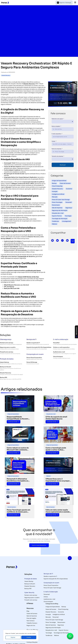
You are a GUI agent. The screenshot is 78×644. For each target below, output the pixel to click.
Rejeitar (13, 637)
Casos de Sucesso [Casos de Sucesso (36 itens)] (51, 609)
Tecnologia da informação (60, 219)
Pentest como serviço (7, 343)
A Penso (30, 603)
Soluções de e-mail (58, 213)
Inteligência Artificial (58, 194)
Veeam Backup (4, 362)
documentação (6, 156)
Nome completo (56, 126)
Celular (54, 141)
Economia (69, 189)
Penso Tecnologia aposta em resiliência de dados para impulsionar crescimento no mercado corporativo (18, 511)
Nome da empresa (57, 149)
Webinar (54, 224)
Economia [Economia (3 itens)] (61, 612)
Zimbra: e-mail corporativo (61, 347)
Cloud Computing (57, 186)
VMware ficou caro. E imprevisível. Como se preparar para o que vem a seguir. (58, 480)
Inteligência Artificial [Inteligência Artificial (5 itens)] (59, 614)
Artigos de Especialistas (59, 181)
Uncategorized (66, 221)
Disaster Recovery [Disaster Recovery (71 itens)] (51, 612)
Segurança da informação (60, 210)
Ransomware (56, 205)
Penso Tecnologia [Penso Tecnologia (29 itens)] (51, 622)
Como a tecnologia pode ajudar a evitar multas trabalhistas (56, 449)
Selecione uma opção (57, 119)
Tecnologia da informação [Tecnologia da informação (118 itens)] (61, 633)
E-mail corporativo (57, 134)
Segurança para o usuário (8, 347)
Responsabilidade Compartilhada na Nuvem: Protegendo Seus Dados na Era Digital (19, 418)
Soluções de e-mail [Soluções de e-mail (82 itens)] (51, 630)
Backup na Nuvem (6, 367)
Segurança (69, 208)
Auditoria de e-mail (59, 352)
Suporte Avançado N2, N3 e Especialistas (39, 347)
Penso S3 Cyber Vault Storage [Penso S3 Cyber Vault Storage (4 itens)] (54, 620)
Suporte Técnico (57, 216)
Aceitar (29, 637)
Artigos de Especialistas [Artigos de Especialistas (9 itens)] (53, 607)
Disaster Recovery (29, 84)
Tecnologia (68, 216)
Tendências (55, 221)
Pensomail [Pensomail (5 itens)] (56, 617)
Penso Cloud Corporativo (34, 358)
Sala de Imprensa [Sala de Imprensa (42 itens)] (51, 625)
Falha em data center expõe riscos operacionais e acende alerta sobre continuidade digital (57, 511)
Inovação (55, 191)
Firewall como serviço (7, 352)
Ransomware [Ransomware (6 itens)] (61, 622)
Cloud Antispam (58, 357)
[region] (21, 635)
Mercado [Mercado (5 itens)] (48, 617)
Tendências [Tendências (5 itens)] (49, 635)
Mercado (55, 197)
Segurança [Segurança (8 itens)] (61, 625)
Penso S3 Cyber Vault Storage (61, 200)
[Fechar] (37, 631)
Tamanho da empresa (57, 156)
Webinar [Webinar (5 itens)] (56, 635)
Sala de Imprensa (57, 208)
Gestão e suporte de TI (33, 343)
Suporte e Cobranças (65, 3)
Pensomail (69, 202)
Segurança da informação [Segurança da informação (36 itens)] (53, 628)
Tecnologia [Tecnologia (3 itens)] (49, 633)
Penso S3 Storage (32, 362)
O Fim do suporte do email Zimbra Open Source (56, 418)
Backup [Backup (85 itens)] (64, 607)
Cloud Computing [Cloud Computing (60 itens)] (63, 609)
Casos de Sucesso (65, 183)
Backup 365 (4, 377)
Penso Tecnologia (57, 202)
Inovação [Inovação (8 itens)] (48, 614)
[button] (52, 240)
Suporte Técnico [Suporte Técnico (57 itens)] (63, 630)
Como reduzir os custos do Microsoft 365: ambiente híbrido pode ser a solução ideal (18, 449)
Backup (54, 183)
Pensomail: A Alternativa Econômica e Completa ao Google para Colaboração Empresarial (17, 480)
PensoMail (56, 343)
